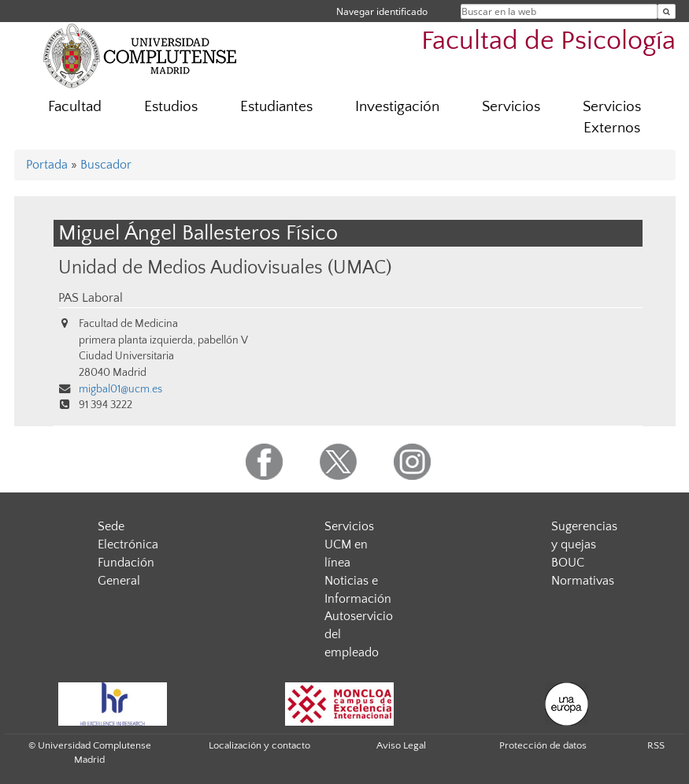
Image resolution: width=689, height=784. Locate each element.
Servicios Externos (612, 117)
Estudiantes (276, 107)
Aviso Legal (401, 745)
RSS (656, 745)
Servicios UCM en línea (349, 544)
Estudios (171, 107)
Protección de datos (543, 745)
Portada (47, 165)
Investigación (397, 107)
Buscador (106, 165)
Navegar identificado (382, 11)
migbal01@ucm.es (120, 389)
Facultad (75, 107)
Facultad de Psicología (548, 41)
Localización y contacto (259, 745)
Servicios (511, 107)
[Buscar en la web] (667, 11)
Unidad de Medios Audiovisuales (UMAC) (225, 268)
